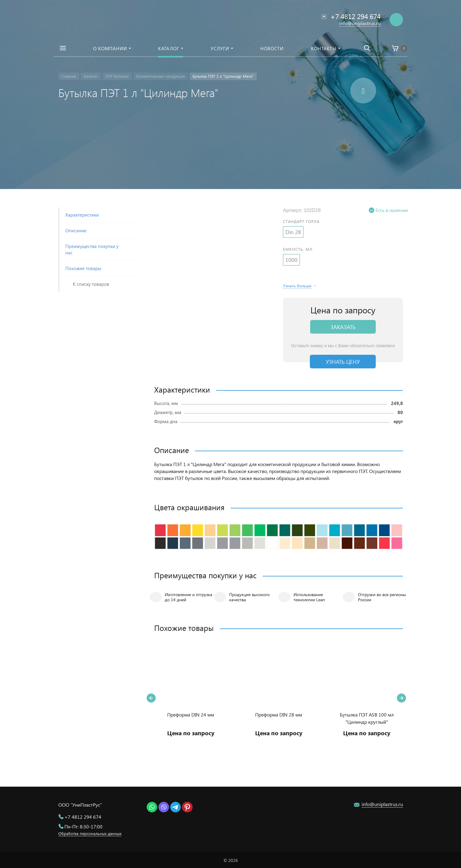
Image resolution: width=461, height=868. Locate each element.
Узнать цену (343, 362)
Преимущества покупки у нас (92, 249)
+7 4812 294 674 (83, 817)
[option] (191, 698)
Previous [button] (151, 698)
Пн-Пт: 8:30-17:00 (83, 826)
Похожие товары (83, 268)
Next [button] (401, 698)
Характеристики (82, 215)
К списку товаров (91, 284)
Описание (76, 230)
